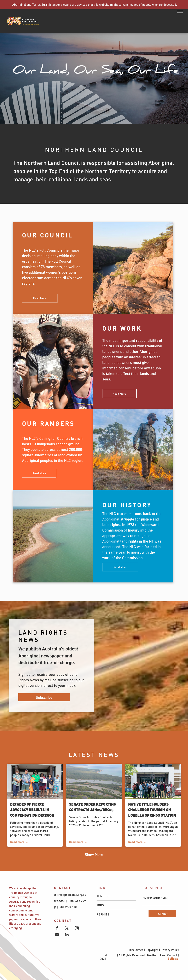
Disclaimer (136, 950)
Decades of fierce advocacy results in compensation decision (32, 810)
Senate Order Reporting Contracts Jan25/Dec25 (93, 807)
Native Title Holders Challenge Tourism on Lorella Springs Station (152, 810)
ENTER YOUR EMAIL (156, 898)
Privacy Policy (170, 950)
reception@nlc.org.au (72, 895)
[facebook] (57, 929)
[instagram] (77, 929)
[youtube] (57, 935)
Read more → (19, 842)
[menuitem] (116, 896)
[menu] (180, 12)
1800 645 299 (77, 901)
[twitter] (67, 929)
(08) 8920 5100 (69, 907)
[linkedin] (67, 935)
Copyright (152, 950)
